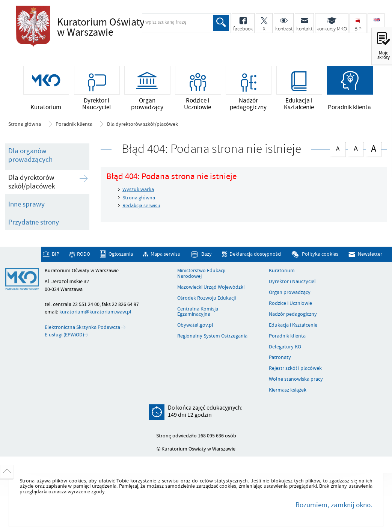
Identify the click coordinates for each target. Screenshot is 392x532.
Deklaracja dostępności (255, 254)
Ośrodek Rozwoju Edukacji (207, 298)
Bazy (207, 254)
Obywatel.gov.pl (195, 325)
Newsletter (370, 254)
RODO (84, 254)
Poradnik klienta (74, 124)
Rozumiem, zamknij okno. (334, 505)
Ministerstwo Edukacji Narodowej (201, 274)
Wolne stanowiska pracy (296, 379)
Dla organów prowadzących (30, 155)
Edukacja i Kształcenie (293, 325)
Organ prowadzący (290, 292)
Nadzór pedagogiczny (293, 314)
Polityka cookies (320, 254)
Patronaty (280, 357)
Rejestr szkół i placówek (295, 368)
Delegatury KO (285, 347)
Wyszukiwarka (138, 189)
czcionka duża (374, 148)
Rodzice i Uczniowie (290, 303)
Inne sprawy (26, 204)
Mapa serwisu (166, 254)
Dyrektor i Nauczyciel (292, 282)
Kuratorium (282, 271)
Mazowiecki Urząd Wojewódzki (211, 287)
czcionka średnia (356, 148)
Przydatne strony (34, 222)
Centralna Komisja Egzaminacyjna (198, 312)
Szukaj (221, 23)
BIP (56, 254)
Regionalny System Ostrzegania (212, 336)
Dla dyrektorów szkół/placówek (142, 124)
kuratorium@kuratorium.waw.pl (95, 312)
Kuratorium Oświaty (123, 28)
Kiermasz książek (288, 390)
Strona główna (25, 124)
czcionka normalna (338, 147)
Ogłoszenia (121, 254)
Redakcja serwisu (141, 206)
